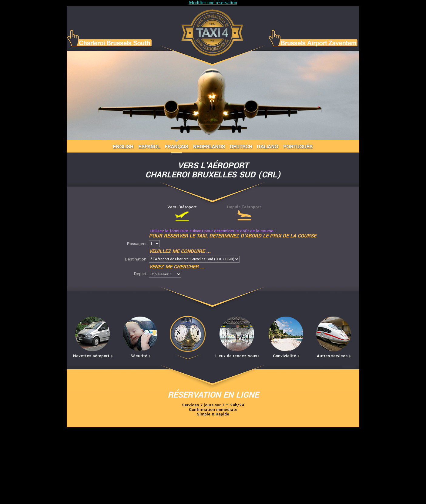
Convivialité (287, 356)
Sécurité (141, 356)
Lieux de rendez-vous (238, 356)
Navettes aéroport (93, 356)
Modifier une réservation (213, 3)
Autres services (334, 356)
